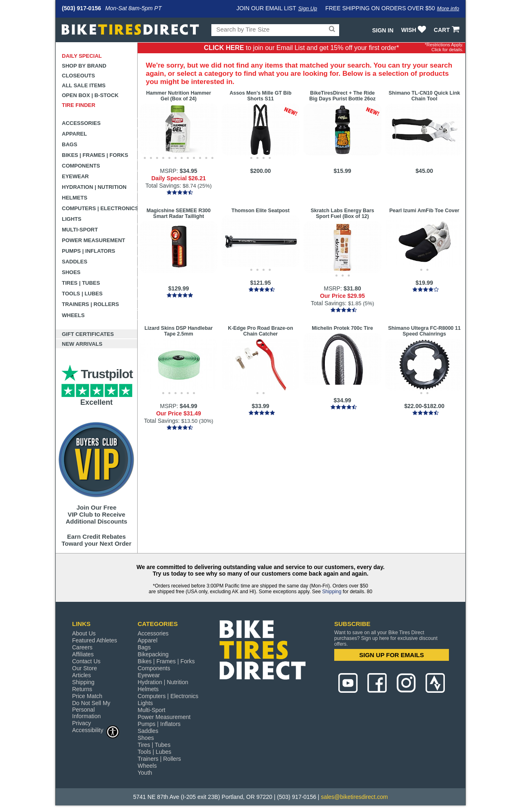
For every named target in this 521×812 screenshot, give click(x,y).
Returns (82, 689)
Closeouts (78, 76)
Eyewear (75, 176)
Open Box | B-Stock (90, 95)
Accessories (81, 123)
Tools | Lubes (82, 294)
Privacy (82, 723)
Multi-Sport (80, 230)
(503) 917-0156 (82, 8)
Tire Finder (79, 105)
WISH (415, 30)
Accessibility (96, 730)
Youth (145, 773)
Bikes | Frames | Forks (95, 155)
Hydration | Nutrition (94, 187)
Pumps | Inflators (88, 251)
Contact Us (86, 661)
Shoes (71, 272)
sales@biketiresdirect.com (354, 797)
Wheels (73, 315)
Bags (70, 144)
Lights (72, 219)
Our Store (85, 668)
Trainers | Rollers (90, 304)
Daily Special (82, 56)
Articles (82, 675)
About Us (84, 633)
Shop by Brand (84, 66)
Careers (82, 647)
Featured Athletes (95, 640)
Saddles (75, 262)
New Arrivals (82, 344)
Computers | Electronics (100, 208)
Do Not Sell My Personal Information (91, 710)
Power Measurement (94, 240)
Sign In (383, 30)
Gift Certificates (88, 334)
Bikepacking (153, 654)
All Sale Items (84, 85)
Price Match (87, 696)
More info (448, 8)
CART (447, 30)
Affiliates (83, 654)
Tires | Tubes (81, 283)
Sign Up (308, 8)
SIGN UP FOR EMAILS (392, 655)
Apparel (74, 134)
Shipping (332, 592)
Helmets (75, 198)
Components (81, 166)
